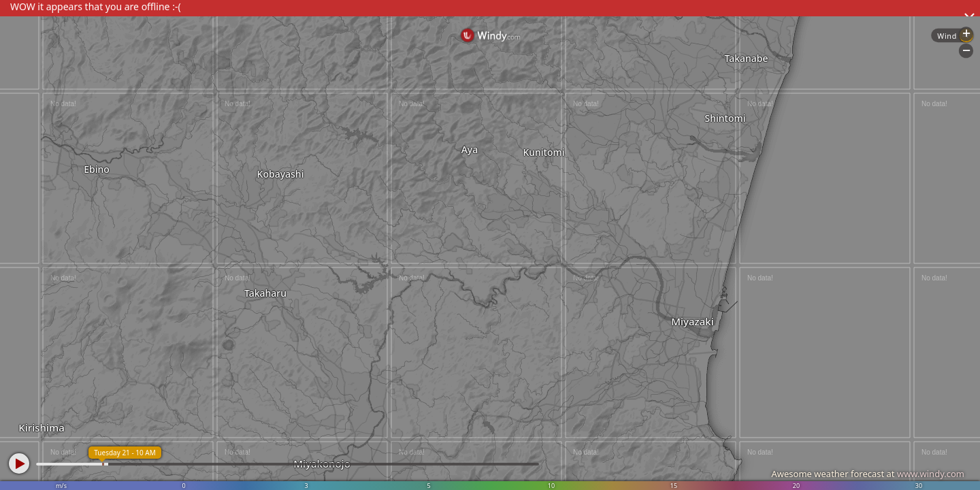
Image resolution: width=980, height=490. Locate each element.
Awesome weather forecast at (868, 474)
